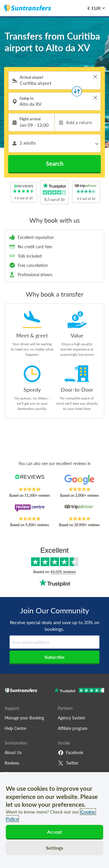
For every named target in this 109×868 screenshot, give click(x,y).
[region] (54, 820)
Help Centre (15, 728)
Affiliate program (73, 728)
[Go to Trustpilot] (79, 691)
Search (55, 163)
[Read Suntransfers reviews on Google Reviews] (79, 481)
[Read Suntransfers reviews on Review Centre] (30, 510)
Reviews (12, 763)
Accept (55, 832)
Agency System (72, 718)
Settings (54, 848)
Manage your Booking (24, 718)
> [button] (95, 77)
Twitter (68, 763)
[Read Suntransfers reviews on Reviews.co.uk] (30, 481)
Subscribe (55, 657)
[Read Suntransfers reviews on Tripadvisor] (79, 510)
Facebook (70, 753)
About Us (13, 752)
